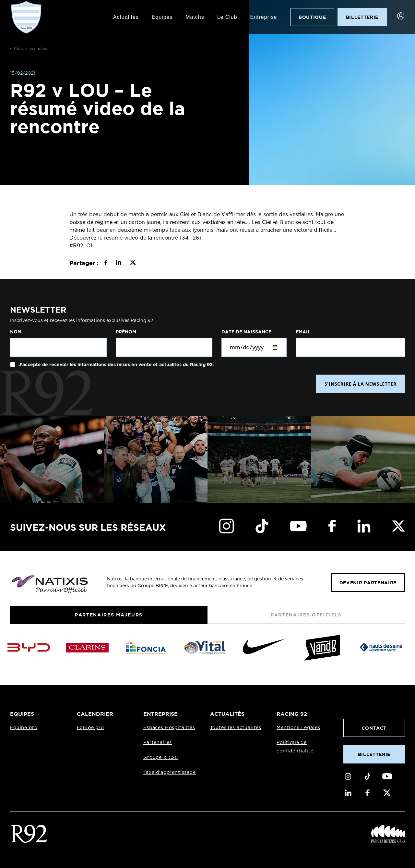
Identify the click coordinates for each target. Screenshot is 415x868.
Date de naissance (246, 332)
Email (303, 332)
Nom (16, 332)
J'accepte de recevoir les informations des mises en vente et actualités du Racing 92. (116, 365)
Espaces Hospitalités (169, 728)
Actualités (126, 17)
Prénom (126, 332)
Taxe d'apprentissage (170, 773)
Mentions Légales (298, 728)
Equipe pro (24, 728)
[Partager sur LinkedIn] (119, 263)
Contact (374, 728)
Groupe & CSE (161, 758)
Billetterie (374, 754)
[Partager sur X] (133, 263)
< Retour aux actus (29, 49)
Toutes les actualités (236, 728)
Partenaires (158, 743)
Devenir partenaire (368, 583)
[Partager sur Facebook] (106, 263)
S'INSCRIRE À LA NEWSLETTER (361, 384)
